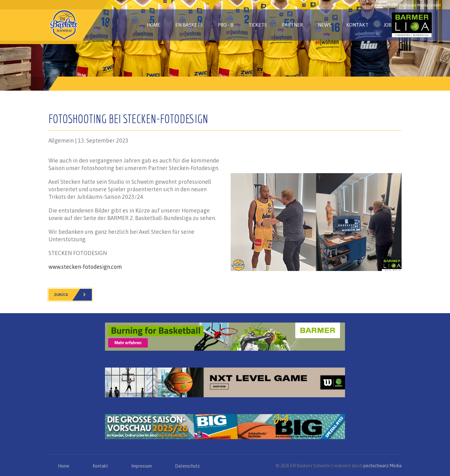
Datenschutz (187, 466)
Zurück (73, 295)
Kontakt (357, 25)
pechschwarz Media (382, 466)
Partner (292, 25)
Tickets (258, 25)
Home (154, 25)
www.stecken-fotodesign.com (85, 267)
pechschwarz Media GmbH (417, 5)
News (325, 25)
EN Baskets (189, 25)
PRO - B (226, 25)
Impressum (142, 466)
